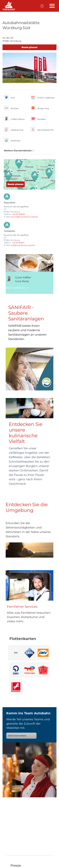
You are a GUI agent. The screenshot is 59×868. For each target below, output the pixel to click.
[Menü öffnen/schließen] (52, 6)
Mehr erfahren (17, 288)
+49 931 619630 (18, 214)
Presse (16, 865)
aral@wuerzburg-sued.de (22, 245)
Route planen (29, 47)
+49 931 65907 (18, 243)
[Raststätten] (9, 6)
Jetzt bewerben (21, 736)
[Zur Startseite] (42, 6)
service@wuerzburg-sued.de (24, 217)
